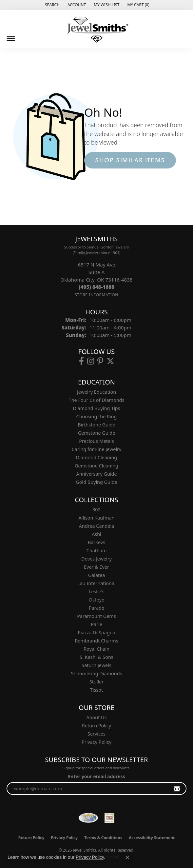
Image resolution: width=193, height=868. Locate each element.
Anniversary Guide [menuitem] (96, 474)
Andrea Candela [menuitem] (96, 526)
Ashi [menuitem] (96, 534)
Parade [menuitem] (96, 608)
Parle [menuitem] (96, 624)
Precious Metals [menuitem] (96, 441)
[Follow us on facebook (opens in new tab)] (81, 361)
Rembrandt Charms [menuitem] (96, 641)
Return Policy (96, 726)
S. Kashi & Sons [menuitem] (96, 657)
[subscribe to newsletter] (177, 789)
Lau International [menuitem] (96, 583)
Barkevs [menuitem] (96, 542)
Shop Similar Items (130, 160)
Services (96, 734)
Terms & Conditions (103, 838)
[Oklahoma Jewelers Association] (109, 818)
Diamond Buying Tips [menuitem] (96, 408)
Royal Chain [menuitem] (96, 649)
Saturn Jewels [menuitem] (96, 665)
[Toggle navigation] (11, 39)
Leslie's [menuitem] (97, 592)
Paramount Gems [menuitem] (96, 616)
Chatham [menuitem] (97, 551)
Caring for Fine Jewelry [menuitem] (97, 449)
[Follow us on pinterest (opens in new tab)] (100, 361)
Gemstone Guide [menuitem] (97, 433)
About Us (97, 717)
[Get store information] (96, 295)
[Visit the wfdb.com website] (88, 818)
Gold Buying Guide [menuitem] (96, 482)
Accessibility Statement (152, 838)
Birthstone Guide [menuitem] (96, 425)
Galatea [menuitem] (97, 575)
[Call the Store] (96, 287)
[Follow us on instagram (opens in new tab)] (91, 361)
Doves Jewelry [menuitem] (96, 559)
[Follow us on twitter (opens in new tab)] (110, 361)
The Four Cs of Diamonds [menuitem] (97, 400)
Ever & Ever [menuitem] (96, 567)
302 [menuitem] (96, 510)
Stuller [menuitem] (96, 682)
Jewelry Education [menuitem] (96, 392)
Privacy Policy (96, 742)
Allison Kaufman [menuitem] (97, 518)
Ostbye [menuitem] (96, 600)
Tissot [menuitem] (96, 690)
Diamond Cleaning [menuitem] (96, 457)
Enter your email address (96, 776)
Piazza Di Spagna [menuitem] (96, 632)
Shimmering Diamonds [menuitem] (97, 673)
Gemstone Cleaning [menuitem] (96, 466)
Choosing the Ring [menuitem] (97, 416)
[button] (52, 5)
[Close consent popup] (127, 858)
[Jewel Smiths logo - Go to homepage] (97, 30)
